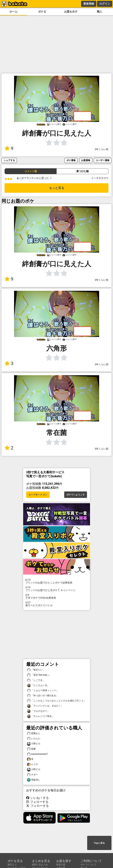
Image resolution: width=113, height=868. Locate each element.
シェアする (9, 160)
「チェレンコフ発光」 (40, 716)
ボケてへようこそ (76, 495)
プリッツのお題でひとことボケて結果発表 (57, 581)
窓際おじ (34, 733)
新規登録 (89, 4)
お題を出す (71, 12)
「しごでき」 (36, 680)
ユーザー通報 (103, 160)
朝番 (31, 749)
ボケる (42, 12)
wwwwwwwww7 (37, 754)
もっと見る (57, 188)
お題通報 (86, 160)
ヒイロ (32, 764)
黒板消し (34, 780)
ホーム (13, 12)
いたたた (34, 739)
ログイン (105, 4)
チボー (32, 775)
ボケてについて (89, 865)
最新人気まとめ (40, 865)
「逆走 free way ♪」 (39, 675)
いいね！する (38, 798)
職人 (100, 12)
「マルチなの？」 (38, 711)
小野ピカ (34, 744)
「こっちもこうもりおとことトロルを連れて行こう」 (56, 701)
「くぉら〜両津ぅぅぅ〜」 (43, 691)
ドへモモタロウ (100, 178)
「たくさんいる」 (38, 685)
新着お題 (61, 865)
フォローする (37, 802)
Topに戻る (99, 843)
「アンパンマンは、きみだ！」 (45, 706)
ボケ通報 (71, 160)
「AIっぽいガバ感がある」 (43, 696)
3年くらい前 (102, 149)
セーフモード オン (38, 495)
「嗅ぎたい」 (36, 670)
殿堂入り (12, 865)
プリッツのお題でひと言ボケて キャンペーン (57, 589)
